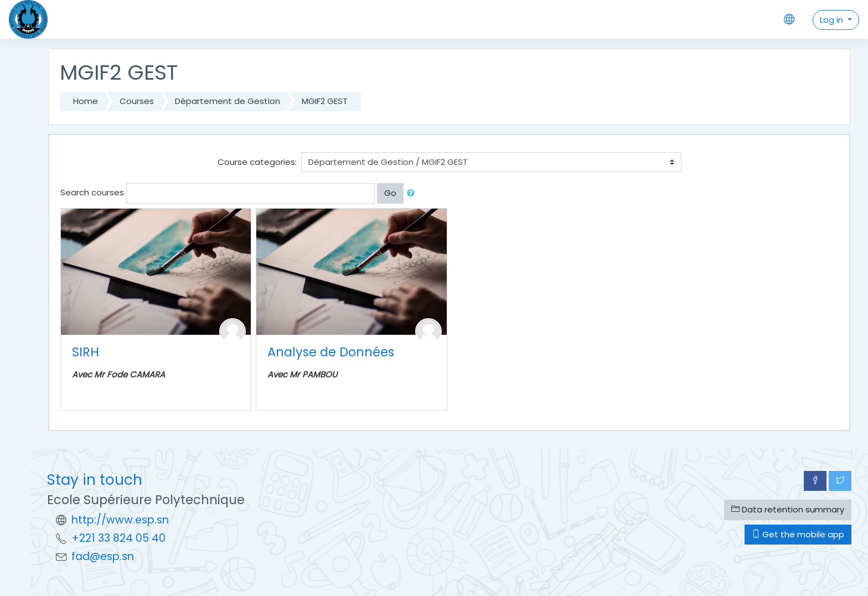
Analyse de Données (331, 352)
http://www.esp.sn (120, 520)
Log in (833, 20)
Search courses (92, 192)
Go (390, 193)
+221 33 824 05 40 (118, 538)
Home (86, 101)
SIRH (86, 352)
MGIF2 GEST (325, 101)
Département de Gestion (228, 101)
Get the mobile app (798, 534)
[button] (413, 193)
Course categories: (257, 162)
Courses (137, 101)
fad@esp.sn (103, 556)
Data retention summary (788, 509)
